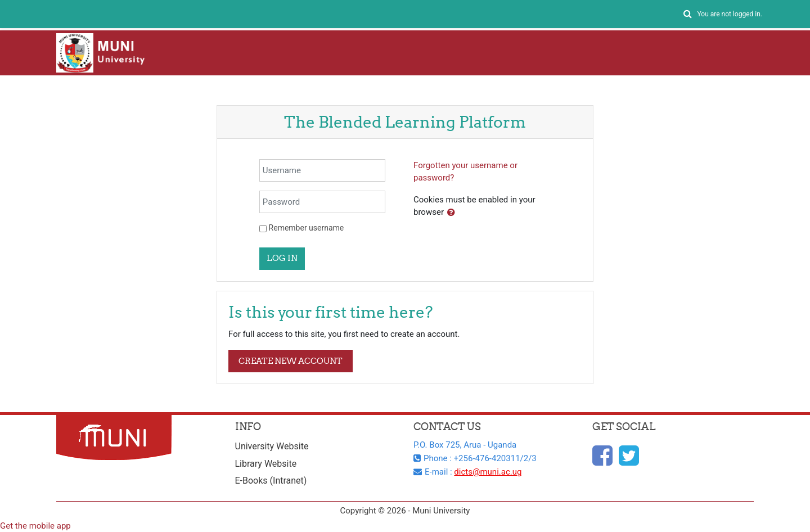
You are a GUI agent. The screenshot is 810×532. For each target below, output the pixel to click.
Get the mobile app (35, 526)
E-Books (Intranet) (271, 481)
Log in (282, 258)
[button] (687, 14)
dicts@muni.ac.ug (488, 472)
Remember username (307, 228)
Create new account (291, 361)
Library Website (266, 464)
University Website (272, 446)
